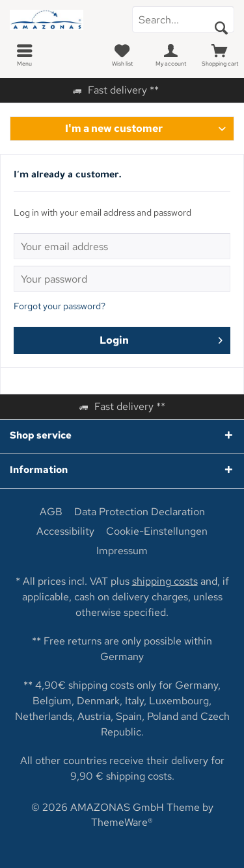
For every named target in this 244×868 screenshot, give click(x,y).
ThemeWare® (122, 822)
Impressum (122, 551)
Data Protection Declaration (140, 512)
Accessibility (65, 531)
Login (161, 338)
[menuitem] (24, 55)
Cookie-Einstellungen (157, 531)
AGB (51, 512)
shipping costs (165, 581)
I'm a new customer (114, 128)
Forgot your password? (60, 306)
